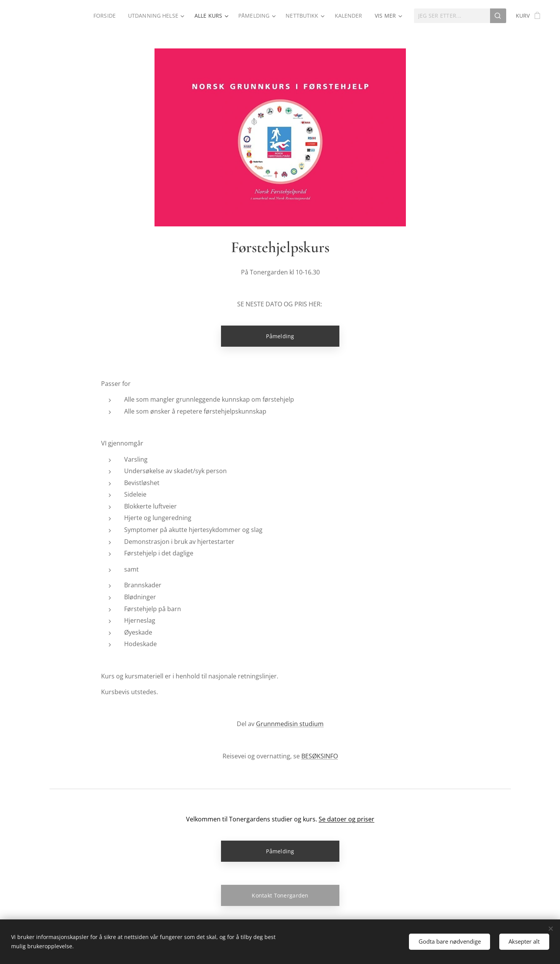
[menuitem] (103, 16)
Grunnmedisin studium (290, 724)
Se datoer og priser (346, 819)
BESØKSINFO (320, 756)
